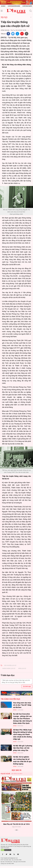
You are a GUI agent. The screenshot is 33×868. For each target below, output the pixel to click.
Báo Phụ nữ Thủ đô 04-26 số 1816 (16, 824)
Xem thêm (16, 833)
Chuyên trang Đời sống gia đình (14, 6)
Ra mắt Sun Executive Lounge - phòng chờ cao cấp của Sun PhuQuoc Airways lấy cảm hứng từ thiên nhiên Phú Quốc (22, 719)
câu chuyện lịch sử (10, 665)
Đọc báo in (3, 6)
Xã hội (4, 17)
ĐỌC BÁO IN (17, 770)
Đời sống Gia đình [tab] (17, 774)
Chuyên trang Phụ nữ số (27, 6)
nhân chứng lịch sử (9, 668)
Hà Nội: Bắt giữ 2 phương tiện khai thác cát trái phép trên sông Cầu (23, 748)
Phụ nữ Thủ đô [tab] (5, 774)
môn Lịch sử (22, 668)
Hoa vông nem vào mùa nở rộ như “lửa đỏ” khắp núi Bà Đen (22, 705)
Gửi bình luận (27, 686)
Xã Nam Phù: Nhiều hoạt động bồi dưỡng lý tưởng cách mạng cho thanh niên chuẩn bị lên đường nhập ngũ (23, 734)
